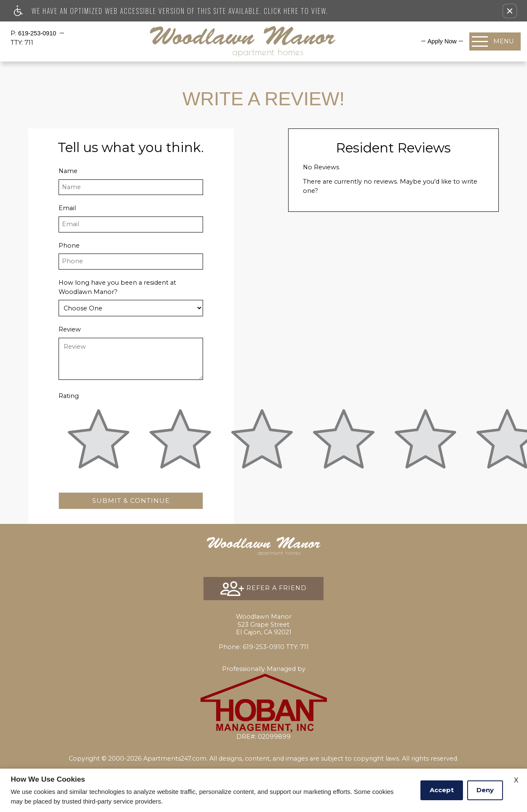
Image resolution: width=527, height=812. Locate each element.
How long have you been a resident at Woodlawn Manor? (117, 287)
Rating (69, 396)
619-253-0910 (38, 33)
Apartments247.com (175, 759)
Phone (69, 246)
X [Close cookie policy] (516, 780)
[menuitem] (442, 41)
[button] (510, 11)
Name (68, 171)
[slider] (99, 444)
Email (67, 208)
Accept (442, 790)
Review (70, 329)
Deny (485, 790)
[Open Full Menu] (495, 41)
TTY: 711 (264, 647)
